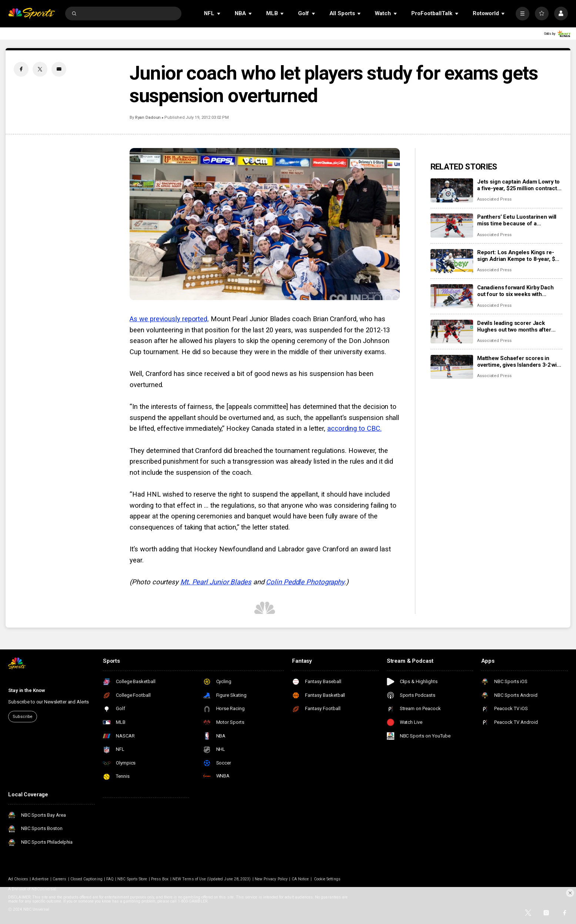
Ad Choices (18, 879)
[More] (523, 14)
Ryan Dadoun (148, 117)
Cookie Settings (327, 879)
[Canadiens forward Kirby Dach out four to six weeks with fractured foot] (452, 296)
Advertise (40, 879)
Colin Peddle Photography (305, 582)
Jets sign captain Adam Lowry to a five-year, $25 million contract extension (518, 185)
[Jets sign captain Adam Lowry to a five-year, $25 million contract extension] (452, 190)
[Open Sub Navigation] (219, 14)
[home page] (31, 14)
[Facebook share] (21, 69)
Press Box (160, 879)
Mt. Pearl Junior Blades (216, 582)
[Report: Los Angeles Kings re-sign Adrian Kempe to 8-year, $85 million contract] (452, 261)
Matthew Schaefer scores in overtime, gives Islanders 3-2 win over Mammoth (519, 362)
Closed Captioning (86, 879)
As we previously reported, (169, 319)
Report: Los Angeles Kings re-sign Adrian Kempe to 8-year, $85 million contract (519, 256)
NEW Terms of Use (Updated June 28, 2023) (212, 879)
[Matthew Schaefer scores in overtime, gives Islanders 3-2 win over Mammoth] (452, 367)
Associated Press (494, 199)
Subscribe (23, 717)
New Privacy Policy (271, 879)
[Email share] (59, 69)
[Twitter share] (40, 69)
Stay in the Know (27, 690)
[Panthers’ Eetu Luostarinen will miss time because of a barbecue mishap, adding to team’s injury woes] (452, 226)
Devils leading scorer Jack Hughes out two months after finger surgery (514, 326)
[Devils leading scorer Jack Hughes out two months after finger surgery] (452, 332)
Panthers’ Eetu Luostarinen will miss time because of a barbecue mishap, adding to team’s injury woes (517, 220)
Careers (59, 879)
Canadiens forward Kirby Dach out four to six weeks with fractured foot (515, 291)
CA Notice (300, 879)
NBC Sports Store (132, 879)
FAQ (110, 879)
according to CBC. (354, 429)
